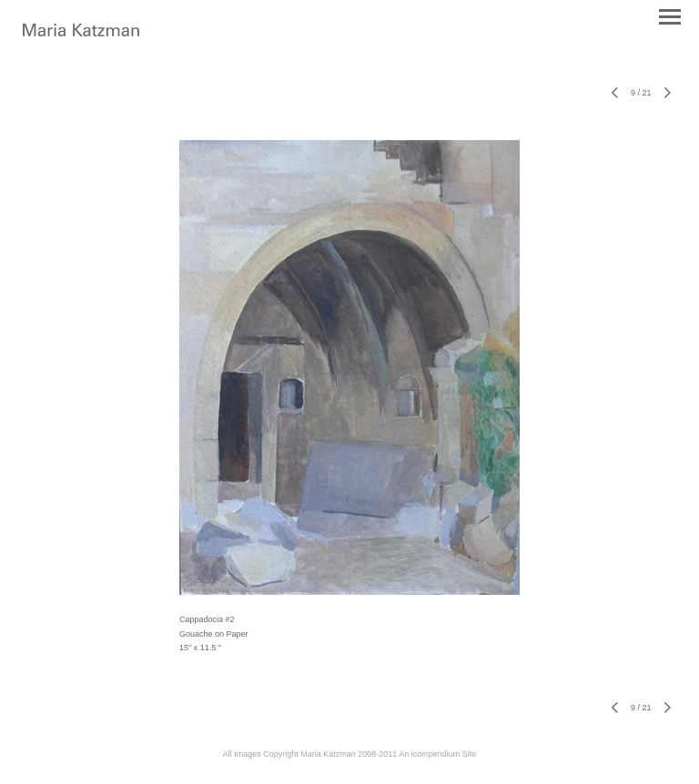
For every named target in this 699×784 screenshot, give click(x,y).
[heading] (81, 33)
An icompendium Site (437, 754)
